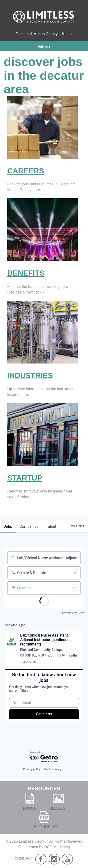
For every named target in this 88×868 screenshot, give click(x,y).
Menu (44, 47)
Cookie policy (53, 769)
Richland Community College (41, 650)
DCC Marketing (57, 847)
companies (29, 526)
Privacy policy (32, 769)
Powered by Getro (73, 613)
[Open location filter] (74, 588)
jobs (8, 526)
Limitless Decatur (33, 841)
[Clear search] (74, 558)
